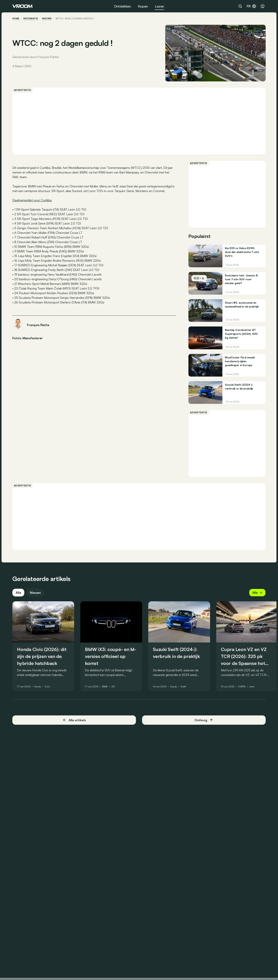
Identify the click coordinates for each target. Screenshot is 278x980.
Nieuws (35, 593)
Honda (37, 687)
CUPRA (242, 687)
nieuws (47, 19)
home (16, 19)
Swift (183, 687)
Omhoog (204, 720)
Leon (252, 687)
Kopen (143, 6)
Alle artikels (74, 720)
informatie (31, 19)
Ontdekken (122, 6)
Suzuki (174, 687)
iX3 (113, 687)
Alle (18, 593)
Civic (47, 687)
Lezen (159, 6)
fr (252, 6)
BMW (105, 687)
